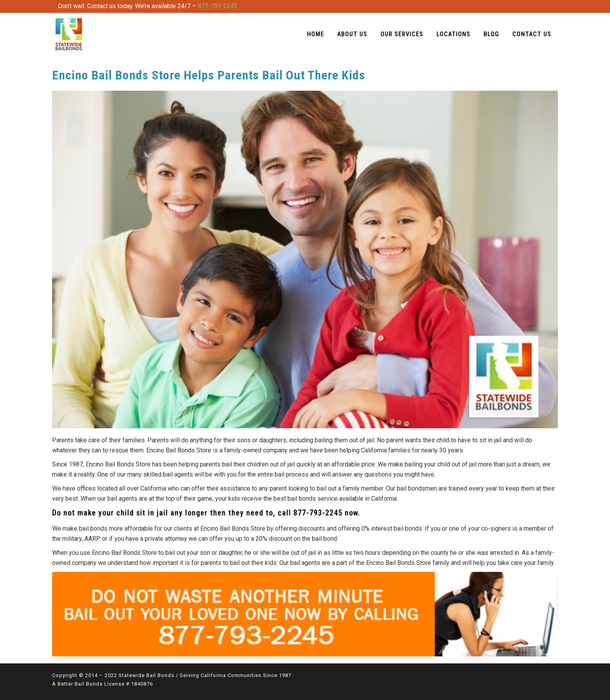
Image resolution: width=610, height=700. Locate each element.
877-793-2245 (217, 6)
